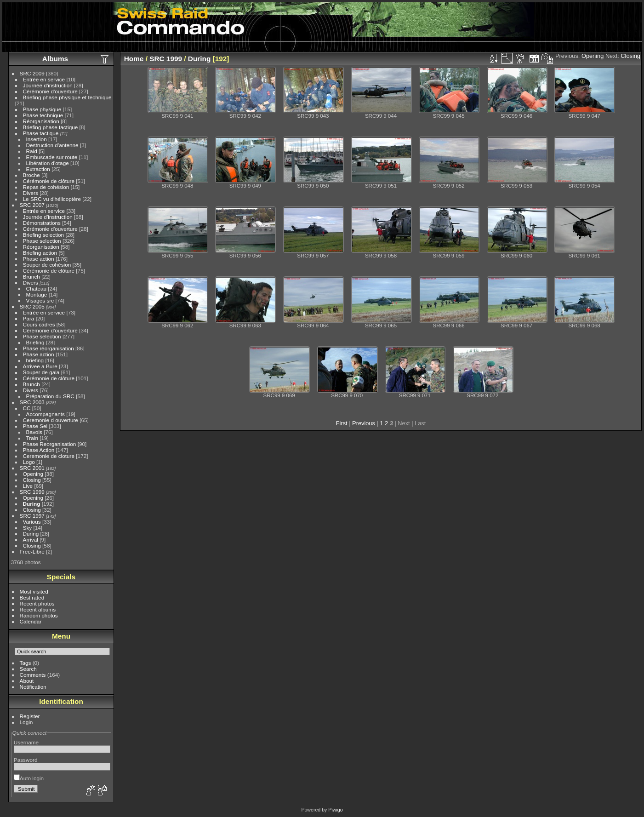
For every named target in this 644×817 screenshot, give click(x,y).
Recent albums (38, 609)
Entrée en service (44, 79)
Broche (31, 175)
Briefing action (40, 253)
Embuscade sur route (52, 157)
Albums (55, 59)
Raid (32, 151)
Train (32, 438)
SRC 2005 (32, 306)
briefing (35, 360)
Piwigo (335, 810)
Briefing (35, 342)
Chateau (36, 289)
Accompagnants (46, 414)
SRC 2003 (32, 402)
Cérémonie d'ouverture (50, 91)
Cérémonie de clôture (49, 181)
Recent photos (37, 603)
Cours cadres (39, 324)
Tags (26, 663)
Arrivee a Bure (40, 366)
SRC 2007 (32, 205)
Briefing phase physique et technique (67, 97)
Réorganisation (41, 121)
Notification (33, 687)
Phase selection (42, 241)
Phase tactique (41, 133)
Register (30, 716)
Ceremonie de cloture (49, 456)
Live (28, 486)
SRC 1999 (32, 492)
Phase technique (43, 115)
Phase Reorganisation (50, 444)
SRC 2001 (32, 468)
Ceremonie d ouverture (51, 420)
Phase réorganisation (48, 348)
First (342, 423)
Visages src (40, 300)
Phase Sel (35, 426)
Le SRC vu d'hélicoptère (52, 199)
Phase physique (42, 109)
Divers (31, 193)
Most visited (34, 591)
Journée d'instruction (48, 85)
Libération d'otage (48, 163)
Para (29, 318)
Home (134, 59)
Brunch (31, 277)
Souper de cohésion (47, 265)
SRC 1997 (32, 516)
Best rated (32, 597)
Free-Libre (32, 551)
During (32, 504)
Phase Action (39, 450)
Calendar (31, 621)
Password (26, 760)
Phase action (39, 259)
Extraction (38, 169)
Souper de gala (41, 372)
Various (32, 522)
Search (28, 669)
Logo (29, 462)
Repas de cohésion (46, 187)
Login (26, 722)
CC (27, 408)
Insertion (37, 139)
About (27, 681)
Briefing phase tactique (51, 127)
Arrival (31, 540)
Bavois (34, 432)
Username (26, 742)
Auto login (29, 778)
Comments (33, 675)
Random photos (39, 615)
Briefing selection (44, 235)
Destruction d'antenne (52, 145)
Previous (364, 423)
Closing (32, 480)
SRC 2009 (32, 73)
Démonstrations (42, 223)
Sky (28, 528)
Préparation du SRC (50, 396)
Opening (33, 474)
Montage (37, 294)
